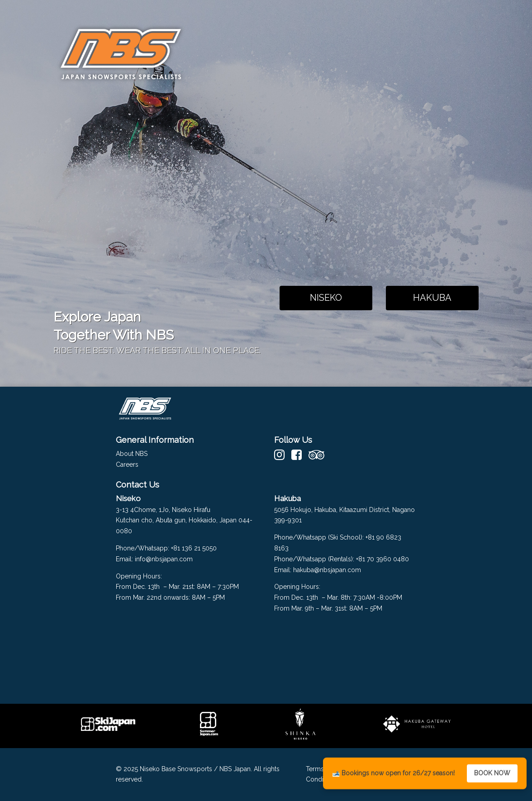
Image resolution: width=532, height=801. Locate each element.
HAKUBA (432, 298)
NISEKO (326, 298)
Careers (127, 464)
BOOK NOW (492, 774)
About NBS (132, 454)
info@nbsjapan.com (164, 559)
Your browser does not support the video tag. (326, 186)
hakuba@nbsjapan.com (328, 570)
